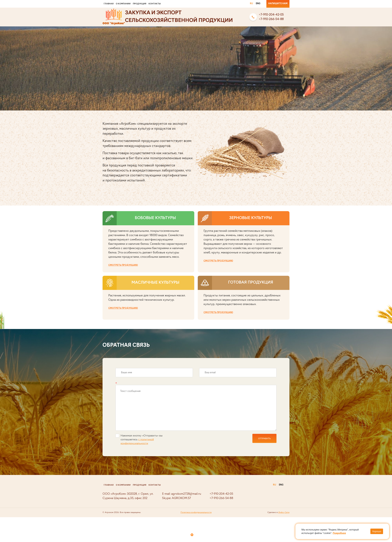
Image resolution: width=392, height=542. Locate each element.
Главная (109, 4)
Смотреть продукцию (123, 265)
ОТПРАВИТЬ (264, 438)
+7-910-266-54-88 (271, 19)
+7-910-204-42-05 (271, 15)
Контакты (155, 4)
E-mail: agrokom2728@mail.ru (182, 494)
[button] (192, 535)
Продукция (140, 4)
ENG (258, 4)
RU (251, 4)
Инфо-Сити (284, 513)
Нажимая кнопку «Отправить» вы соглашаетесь (139, 439)
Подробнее (339, 533)
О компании (123, 4)
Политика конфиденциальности (196, 513)
